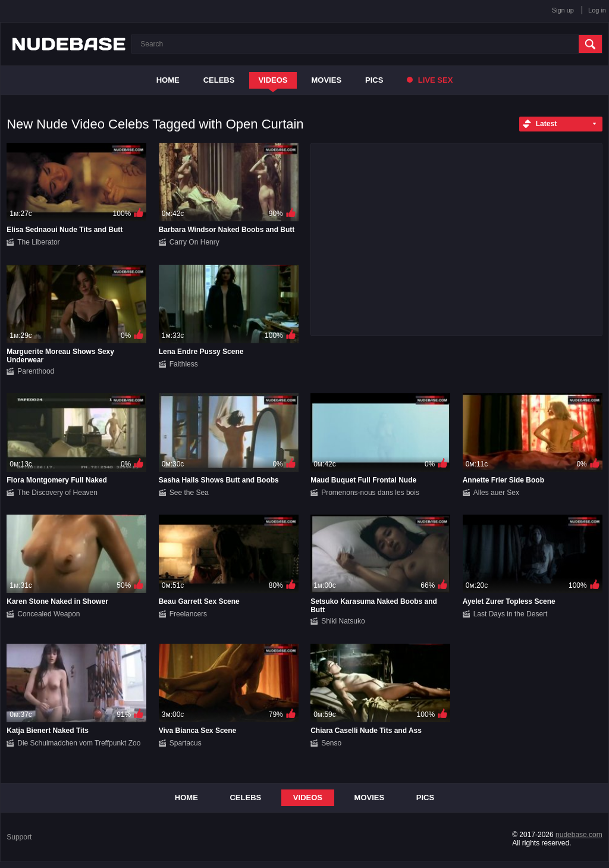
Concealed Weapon (48, 614)
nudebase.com (579, 835)
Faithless (184, 364)
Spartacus (186, 743)
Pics (374, 80)
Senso (331, 743)
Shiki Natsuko (343, 621)
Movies (327, 80)
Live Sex (430, 80)
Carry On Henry (194, 242)
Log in (597, 10)
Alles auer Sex (496, 493)
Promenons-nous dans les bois (370, 493)
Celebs (219, 80)
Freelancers (188, 614)
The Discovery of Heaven (57, 493)
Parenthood (36, 371)
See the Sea (189, 493)
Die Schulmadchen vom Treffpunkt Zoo (79, 743)
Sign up (563, 10)
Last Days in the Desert (511, 614)
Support (19, 837)
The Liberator (38, 242)
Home (168, 80)
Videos (273, 80)
